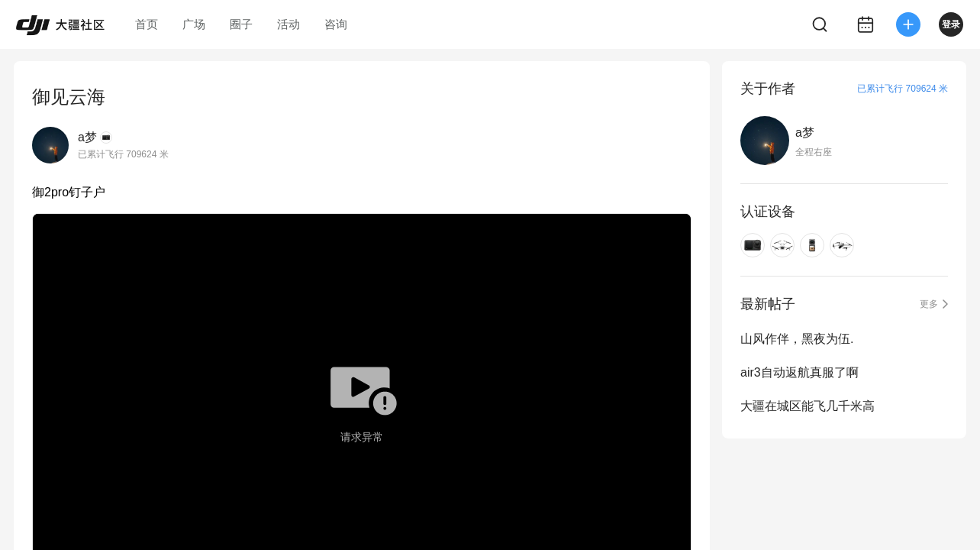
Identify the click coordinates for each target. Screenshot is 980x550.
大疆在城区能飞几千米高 (808, 406)
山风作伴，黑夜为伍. (797, 339)
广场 (194, 24)
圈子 (241, 24)
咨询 (336, 24)
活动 (289, 24)
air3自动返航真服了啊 (799, 372)
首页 (147, 24)
